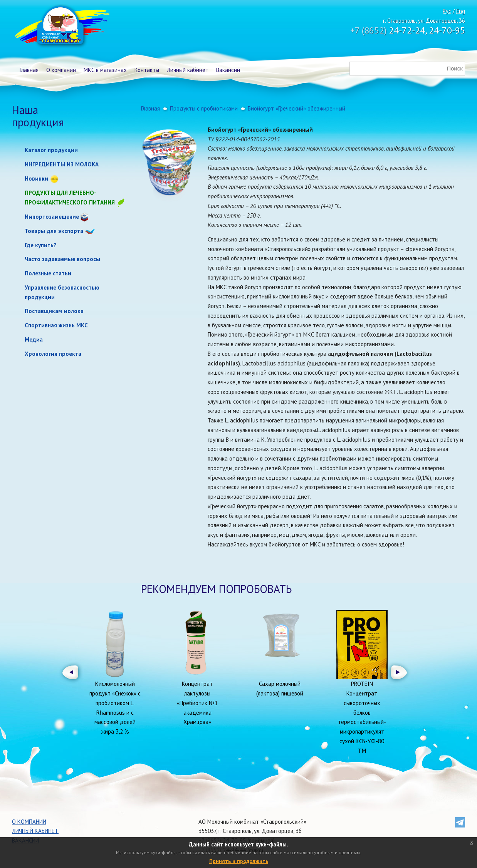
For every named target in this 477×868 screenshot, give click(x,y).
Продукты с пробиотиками (204, 108)
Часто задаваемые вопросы (62, 259)
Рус (447, 11)
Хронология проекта (53, 354)
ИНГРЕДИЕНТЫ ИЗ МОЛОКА (62, 164)
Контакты (147, 70)
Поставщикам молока (54, 311)
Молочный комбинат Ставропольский (61, 27)
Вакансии (228, 70)
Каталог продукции (51, 150)
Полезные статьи (48, 273)
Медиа (34, 339)
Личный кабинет (188, 70)
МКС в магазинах (105, 70)
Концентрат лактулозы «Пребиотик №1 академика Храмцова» (197, 703)
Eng (461, 11)
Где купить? (41, 245)
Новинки (36, 178)
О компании (61, 70)
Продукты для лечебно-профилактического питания (75, 198)
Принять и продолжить (239, 861)
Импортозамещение (52, 217)
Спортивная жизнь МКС (56, 325)
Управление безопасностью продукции (62, 292)
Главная (29, 70)
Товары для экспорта (54, 231)
